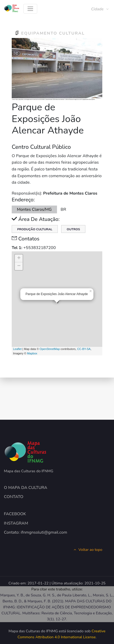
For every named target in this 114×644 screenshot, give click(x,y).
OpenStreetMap (50, 349)
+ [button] (19, 258)
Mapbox (32, 353)
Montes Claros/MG (34, 209)
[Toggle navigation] (30, 9)
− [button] (19, 266)
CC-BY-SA (84, 349)
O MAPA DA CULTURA (26, 488)
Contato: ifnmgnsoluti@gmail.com (36, 532)
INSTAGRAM (16, 523)
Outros (73, 229)
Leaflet (17, 349)
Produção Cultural (35, 229)
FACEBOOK (15, 514)
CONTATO (14, 497)
